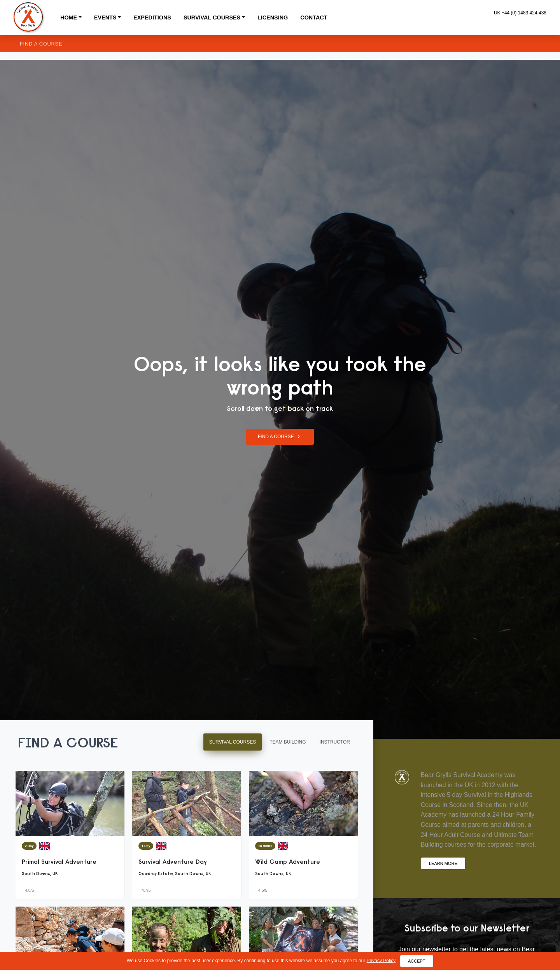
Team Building (288, 742)
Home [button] (69, 18)
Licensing (273, 18)
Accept (417, 961)
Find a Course (41, 44)
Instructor (335, 742)
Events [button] (105, 18)
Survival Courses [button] (212, 18)
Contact (314, 18)
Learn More (443, 863)
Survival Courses (233, 742)
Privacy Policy (381, 960)
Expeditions (152, 18)
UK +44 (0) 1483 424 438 (520, 13)
